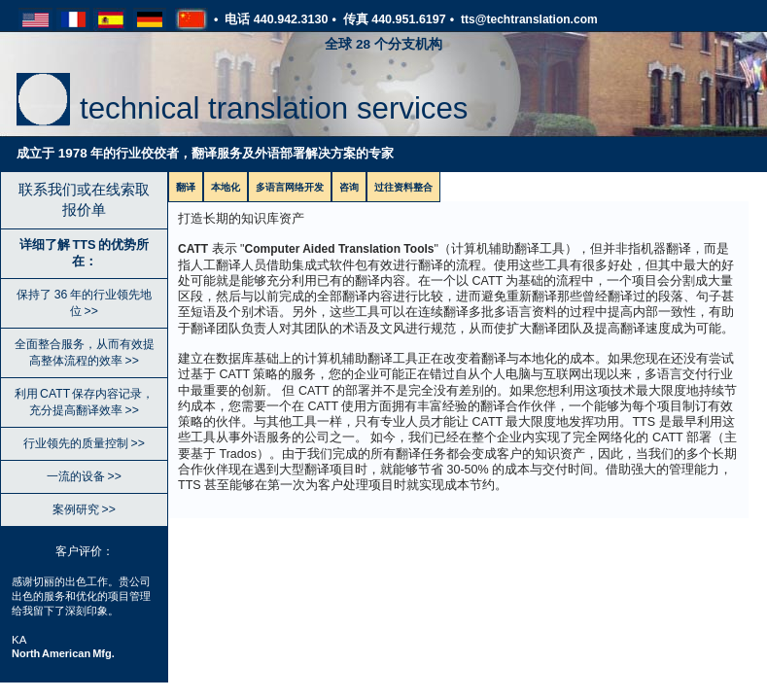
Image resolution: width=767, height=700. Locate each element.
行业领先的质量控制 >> (84, 443)
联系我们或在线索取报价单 (84, 199)
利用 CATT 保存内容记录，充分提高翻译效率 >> (85, 402)
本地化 (226, 187)
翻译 (186, 187)
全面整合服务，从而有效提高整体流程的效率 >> (85, 352)
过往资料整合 (403, 187)
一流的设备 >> (84, 476)
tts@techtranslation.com (529, 19)
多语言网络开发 (290, 187)
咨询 (349, 187)
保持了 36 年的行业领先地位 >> (84, 303)
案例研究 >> (84, 509)
